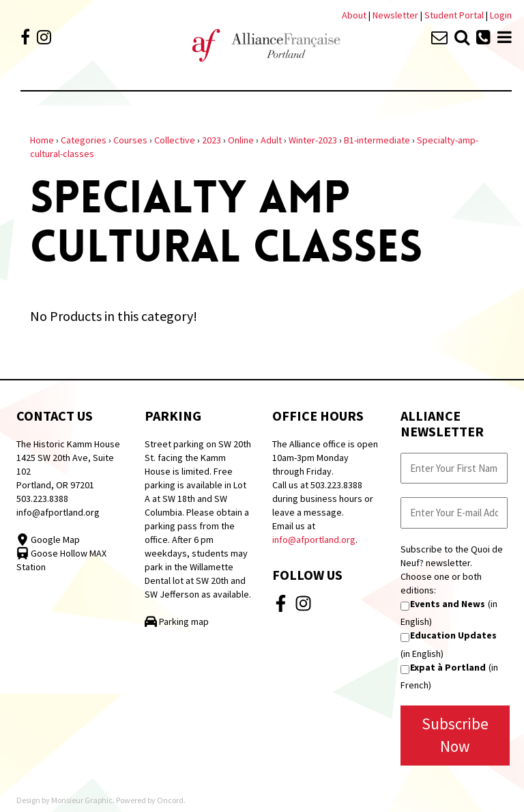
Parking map (177, 621)
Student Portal (454, 15)
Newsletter (396, 15)
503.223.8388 (42, 499)
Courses (130, 140)
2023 (212, 140)
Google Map (48, 540)
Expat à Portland (448, 667)
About (354, 15)
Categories (84, 140)
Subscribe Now (455, 735)
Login (501, 15)
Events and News (448, 604)
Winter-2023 (313, 140)
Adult (271, 140)
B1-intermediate (377, 140)
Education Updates (453, 635)
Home (42, 140)
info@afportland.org (58, 512)
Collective (175, 140)
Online (241, 140)
